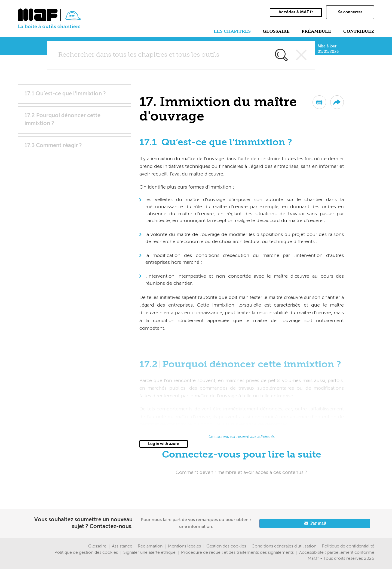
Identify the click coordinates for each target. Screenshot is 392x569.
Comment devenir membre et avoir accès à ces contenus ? (241, 473)
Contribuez (359, 31)
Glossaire (276, 31)
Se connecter (350, 12)
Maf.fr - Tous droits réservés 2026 (341, 559)
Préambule (316, 31)
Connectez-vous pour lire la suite (242, 455)
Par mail (318, 523)
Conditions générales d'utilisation (284, 546)
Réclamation (150, 546)
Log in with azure (164, 444)
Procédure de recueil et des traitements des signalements (237, 553)
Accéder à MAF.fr (296, 12)
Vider (301, 55)
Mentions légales (184, 546)
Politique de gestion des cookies (86, 553)
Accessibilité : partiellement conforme (337, 553)
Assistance (122, 546)
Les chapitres (232, 31)
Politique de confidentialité (348, 546)
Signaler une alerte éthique (149, 553)
